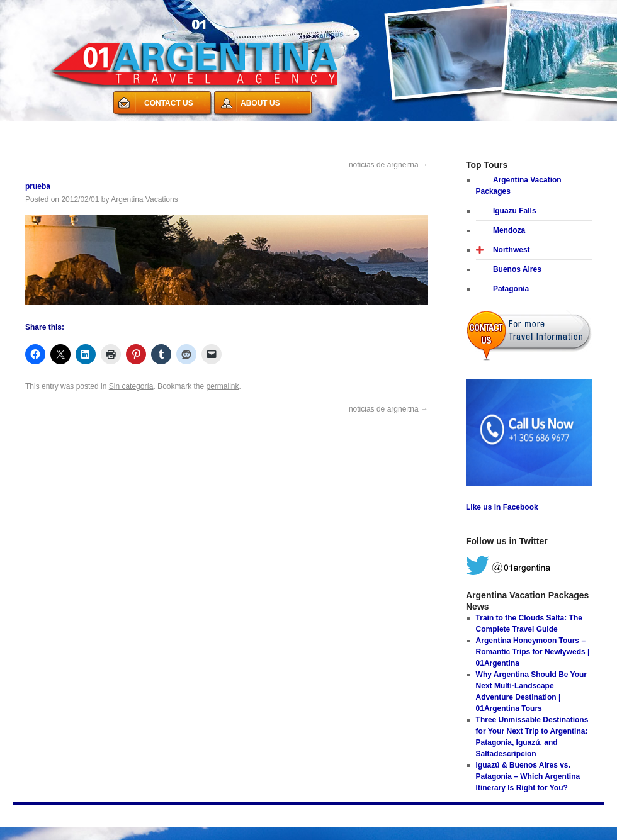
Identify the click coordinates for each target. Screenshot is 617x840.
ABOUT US (260, 103)
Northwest (512, 250)
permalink (223, 386)
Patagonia (511, 289)
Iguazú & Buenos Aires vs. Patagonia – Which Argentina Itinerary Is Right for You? (528, 776)
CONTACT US (169, 103)
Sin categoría (131, 386)
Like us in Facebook (502, 507)
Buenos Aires (517, 269)
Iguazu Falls (515, 211)
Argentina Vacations (144, 199)
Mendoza (509, 230)
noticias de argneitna (388, 165)
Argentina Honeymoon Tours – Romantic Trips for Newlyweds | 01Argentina (533, 652)
